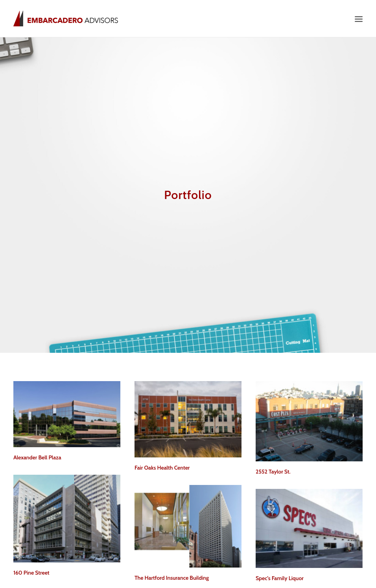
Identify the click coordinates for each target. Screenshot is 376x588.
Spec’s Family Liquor (280, 573)
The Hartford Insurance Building (172, 573)
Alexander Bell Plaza (37, 452)
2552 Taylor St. (273, 466)
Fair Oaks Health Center (162, 463)
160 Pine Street (31, 568)
